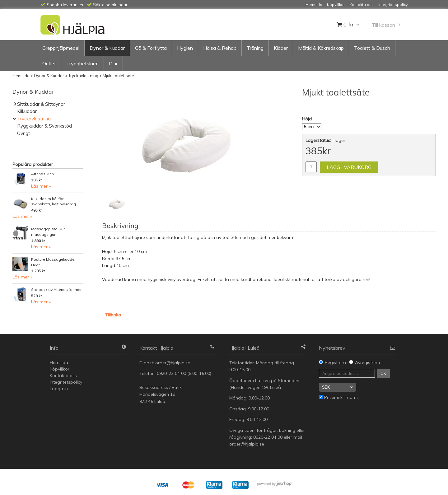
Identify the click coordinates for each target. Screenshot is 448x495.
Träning (255, 48)
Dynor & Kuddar (107, 48)
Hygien (185, 48)
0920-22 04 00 (171, 373)
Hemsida (21, 76)
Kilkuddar (27, 111)
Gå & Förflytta (151, 48)
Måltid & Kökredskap (321, 48)
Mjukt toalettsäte (118, 76)
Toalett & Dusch (372, 48)
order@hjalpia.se (173, 363)
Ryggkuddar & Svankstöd (44, 126)
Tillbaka (113, 315)
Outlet (49, 63)
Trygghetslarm (82, 63)
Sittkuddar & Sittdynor (41, 104)
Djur (113, 63)
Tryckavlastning (83, 76)
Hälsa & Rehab (220, 48)
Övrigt (24, 133)
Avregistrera (368, 362)
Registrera (335, 362)
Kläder (281, 48)
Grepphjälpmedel (61, 48)
